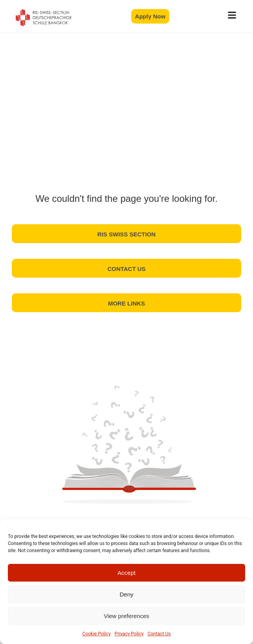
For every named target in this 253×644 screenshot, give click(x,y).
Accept (126, 573)
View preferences (126, 616)
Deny (126, 594)
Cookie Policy (97, 634)
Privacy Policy (129, 634)
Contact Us (159, 634)
